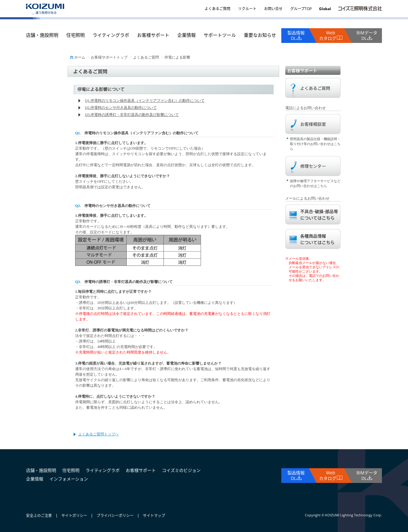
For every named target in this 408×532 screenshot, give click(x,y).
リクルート (247, 9)
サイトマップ (154, 516)
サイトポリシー (74, 516)
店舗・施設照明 (42, 35)
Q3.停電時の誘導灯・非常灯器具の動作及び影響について (132, 115)
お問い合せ (273, 9)
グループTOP (301, 9)
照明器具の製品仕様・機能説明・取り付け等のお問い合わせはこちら (315, 144)
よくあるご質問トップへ (98, 434)
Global (325, 9)
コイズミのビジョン (181, 470)
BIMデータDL (367, 35)
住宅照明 (75, 35)
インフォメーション (69, 479)
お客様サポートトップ (109, 57)
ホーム (80, 57)
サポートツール (220, 35)
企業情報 (187, 35)
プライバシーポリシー (115, 516)
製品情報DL (296, 35)
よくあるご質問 (217, 9)
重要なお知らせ (260, 35)
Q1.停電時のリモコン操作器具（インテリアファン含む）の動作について (145, 101)
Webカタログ (328, 35)
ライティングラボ (111, 35)
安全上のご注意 (39, 516)
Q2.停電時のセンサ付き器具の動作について (121, 108)
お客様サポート (153, 35)
